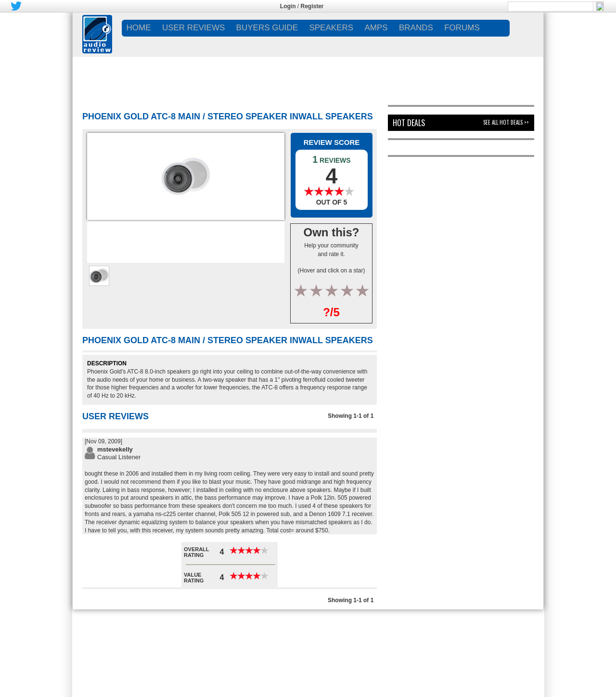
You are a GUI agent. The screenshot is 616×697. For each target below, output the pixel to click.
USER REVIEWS (193, 28)
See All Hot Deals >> (506, 122)
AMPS (376, 28)
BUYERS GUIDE (267, 28)
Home (139, 28)
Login (288, 6)
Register (312, 6)
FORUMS (462, 28)
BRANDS (416, 28)
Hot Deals (409, 123)
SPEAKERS (331, 28)
